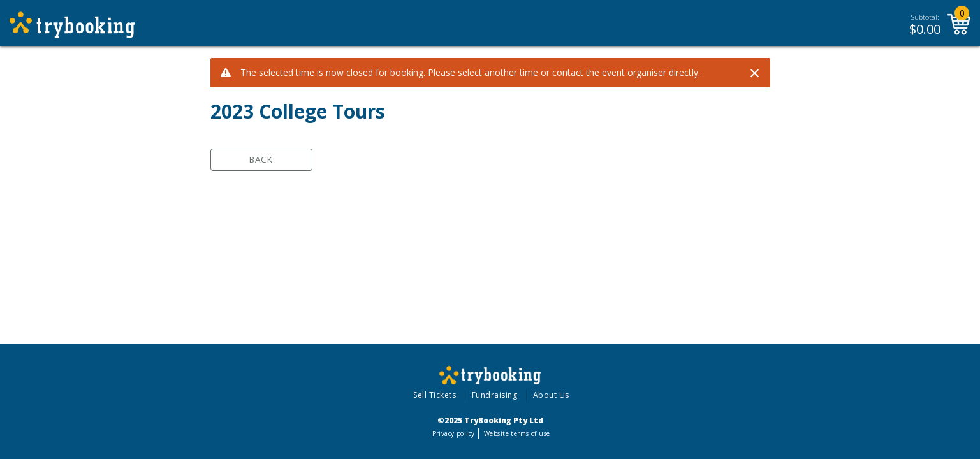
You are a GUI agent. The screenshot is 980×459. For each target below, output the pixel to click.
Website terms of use (517, 433)
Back (261, 159)
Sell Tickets (435, 395)
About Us (551, 395)
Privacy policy (454, 433)
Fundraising (495, 395)
